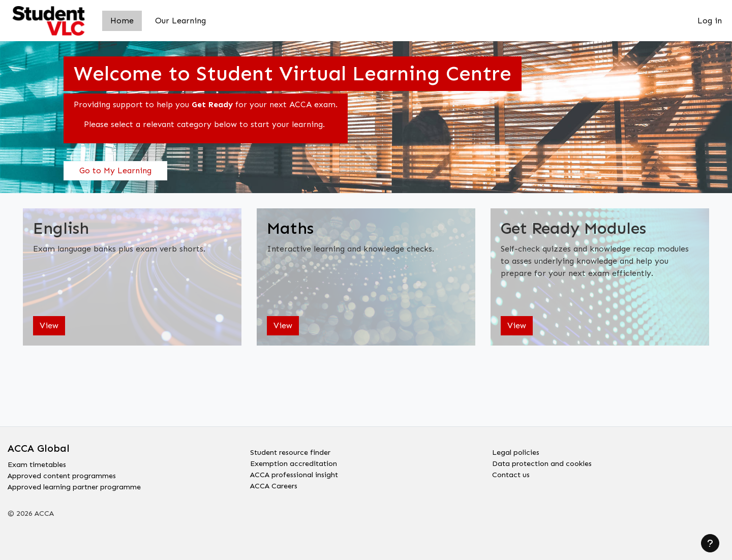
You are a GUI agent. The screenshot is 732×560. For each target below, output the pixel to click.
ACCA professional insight (300, 473)
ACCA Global (39, 444)
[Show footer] (710, 543)
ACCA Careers (278, 486)
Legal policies (518, 449)
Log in (710, 21)
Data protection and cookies (548, 461)
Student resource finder (295, 449)
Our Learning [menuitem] (180, 21)
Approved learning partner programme (84, 486)
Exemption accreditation (299, 461)
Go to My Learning (115, 170)
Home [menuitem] (122, 21)
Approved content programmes (69, 473)
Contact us (513, 473)
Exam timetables (41, 461)
